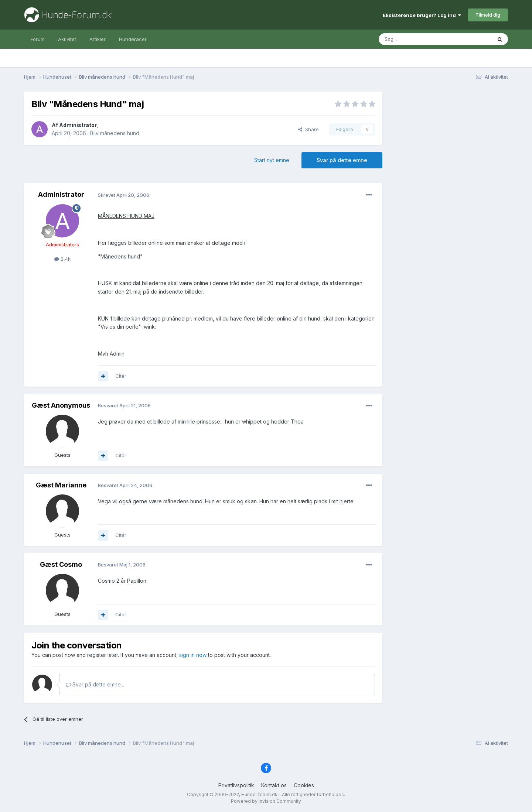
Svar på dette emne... (95, 684)
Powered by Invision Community (266, 801)
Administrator (78, 125)
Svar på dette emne (342, 160)
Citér (121, 376)
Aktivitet (67, 39)
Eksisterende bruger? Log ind (422, 15)
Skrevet (124, 195)
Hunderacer (133, 39)
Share (308, 129)
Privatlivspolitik (236, 785)
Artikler (98, 39)
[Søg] (416, 39)
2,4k (62, 259)
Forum (38, 39)
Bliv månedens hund (115, 133)
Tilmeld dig (488, 15)
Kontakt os (274, 785)
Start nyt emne (272, 160)
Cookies (304, 785)
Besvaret (124, 405)
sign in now (193, 655)
